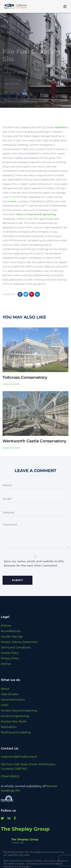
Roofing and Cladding (16, 732)
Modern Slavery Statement (19, 642)
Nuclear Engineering (15, 716)
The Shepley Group (25, 829)
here (14, 201)
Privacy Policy (10, 658)
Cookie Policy (10, 653)
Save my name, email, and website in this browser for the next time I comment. (34, 564)
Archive (6, 664)
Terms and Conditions (16, 647)
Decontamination (13, 700)
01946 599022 (10, 776)
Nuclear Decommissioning (19, 711)
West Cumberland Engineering (36, 214)
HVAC (5, 705)
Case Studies (11, 84)
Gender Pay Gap (12, 637)
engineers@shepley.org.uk (19, 757)
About (5, 689)
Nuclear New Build (14, 721)
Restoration (9, 727)
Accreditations (11, 631)
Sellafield (60, 127)
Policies (6, 626)
